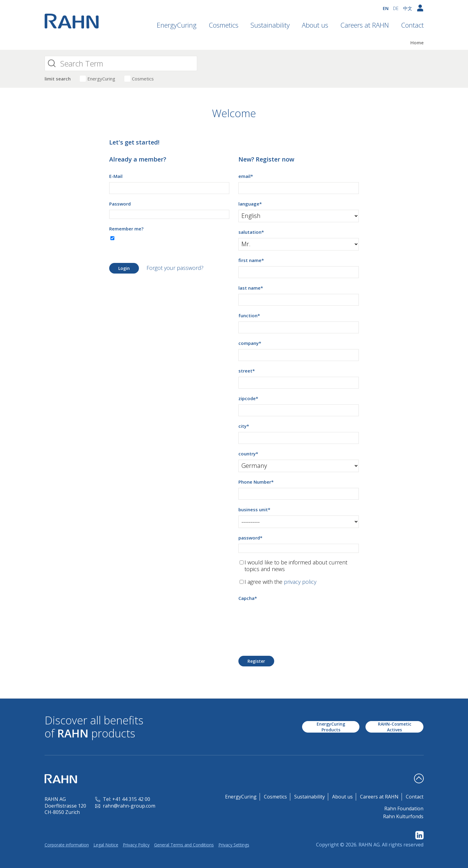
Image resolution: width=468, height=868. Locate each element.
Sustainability (270, 25)
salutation (251, 232)
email (246, 176)
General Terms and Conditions (184, 845)
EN (386, 8)
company (250, 343)
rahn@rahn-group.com (125, 806)
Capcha (248, 598)
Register (256, 661)
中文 (408, 8)
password (250, 538)
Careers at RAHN (365, 25)
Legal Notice (106, 845)
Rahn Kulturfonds (403, 816)
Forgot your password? (175, 268)
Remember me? (126, 229)
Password (120, 204)
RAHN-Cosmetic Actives (395, 727)
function (249, 315)
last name (251, 288)
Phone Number (256, 482)
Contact (412, 25)
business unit (254, 509)
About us (315, 25)
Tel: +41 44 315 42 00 (123, 799)
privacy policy (300, 582)
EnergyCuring (177, 25)
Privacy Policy (136, 845)
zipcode (248, 398)
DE (396, 8)
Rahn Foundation (404, 808)
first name (251, 260)
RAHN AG (369, 845)
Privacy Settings (234, 845)
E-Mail (116, 176)
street (247, 371)
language (250, 204)
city (244, 426)
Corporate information (67, 845)
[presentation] (285, 616)
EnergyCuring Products (331, 727)
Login (124, 268)
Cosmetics (224, 25)
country (248, 454)
